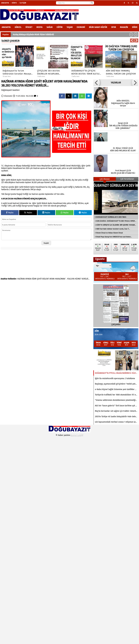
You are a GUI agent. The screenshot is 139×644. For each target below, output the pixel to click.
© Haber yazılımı (69, 435)
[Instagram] (133, 3)
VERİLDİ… (86, 279)
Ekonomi (81, 27)
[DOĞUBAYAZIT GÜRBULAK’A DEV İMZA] (116, 198)
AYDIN (52, 279)
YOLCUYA (71, 279)
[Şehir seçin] (103, 266)
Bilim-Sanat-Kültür (98, 27)
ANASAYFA (6, 27)
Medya (39, 27)
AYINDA (28, 279)
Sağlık (50, 27)
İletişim (23, 3)
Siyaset (29, 27)
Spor (114, 27)
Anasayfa (5, 3)
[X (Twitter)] (128, 3)
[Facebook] (124, 3)
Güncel (18, 27)
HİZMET (78, 279)
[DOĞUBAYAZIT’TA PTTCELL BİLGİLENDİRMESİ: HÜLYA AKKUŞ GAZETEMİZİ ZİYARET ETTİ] (116, 360)
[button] (131, 35)
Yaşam (70, 27)
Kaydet (46, 243)
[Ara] (92, 3)
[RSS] (137, 3)
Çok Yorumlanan (127, 179)
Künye (14, 3)
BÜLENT (46, 279)
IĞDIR (34, 279)
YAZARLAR (116, 83)
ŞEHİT (39, 279)
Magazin (124, 27)
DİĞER (135, 27)
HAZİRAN (21, 279)
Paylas (10, 213)
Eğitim (60, 27)
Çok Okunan (105, 179)
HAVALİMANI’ (60, 279)
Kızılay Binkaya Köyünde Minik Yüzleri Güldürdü (33, 34)
